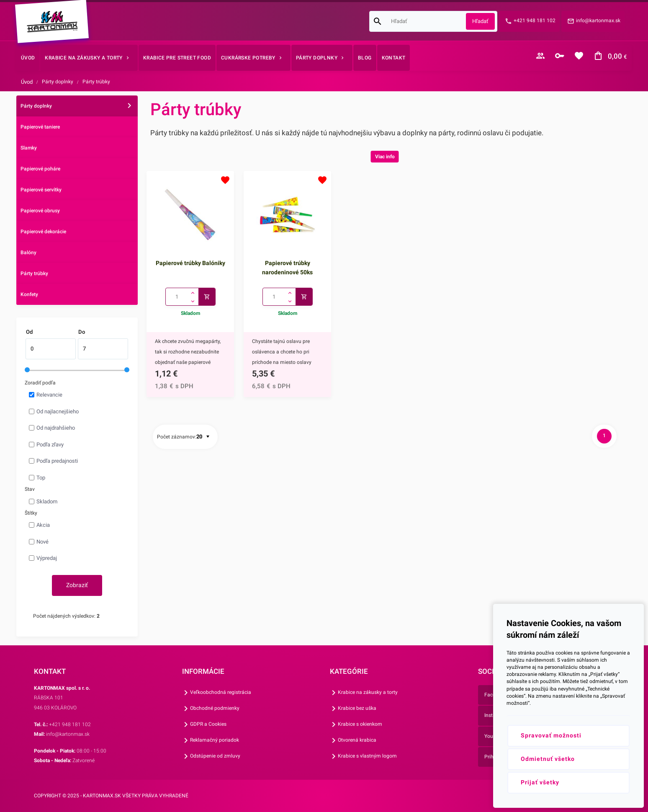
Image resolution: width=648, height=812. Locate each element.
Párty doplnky (58, 82)
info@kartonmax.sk (598, 21)
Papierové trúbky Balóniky (190, 263)
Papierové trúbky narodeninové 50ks (287, 268)
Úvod (27, 82)
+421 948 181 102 (535, 21)
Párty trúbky (96, 82)
